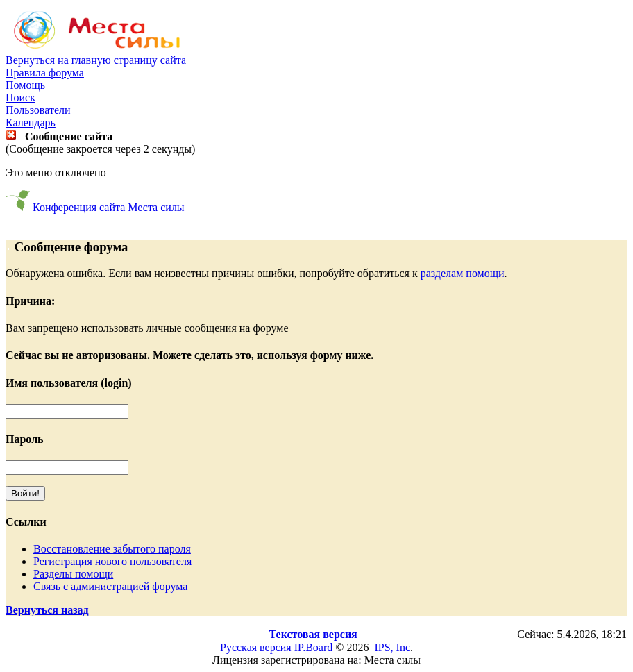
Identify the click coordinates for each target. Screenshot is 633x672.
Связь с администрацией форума (110, 586)
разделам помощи (463, 273)
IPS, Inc (392, 647)
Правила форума (45, 73)
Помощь (25, 85)
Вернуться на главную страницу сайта (96, 60)
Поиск (20, 98)
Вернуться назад (47, 610)
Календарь (31, 123)
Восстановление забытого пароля (112, 549)
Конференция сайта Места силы (109, 207)
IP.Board (314, 647)
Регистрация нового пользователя (112, 561)
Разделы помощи (73, 574)
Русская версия (256, 647)
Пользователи (38, 110)
